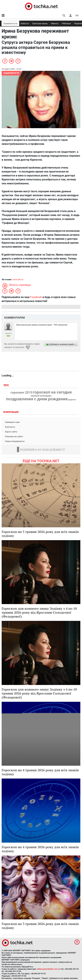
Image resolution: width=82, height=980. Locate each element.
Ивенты (55, 23)
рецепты (72, 400)
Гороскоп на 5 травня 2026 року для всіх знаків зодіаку (40, 534)
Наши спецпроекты (15, 441)
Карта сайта (11, 432)
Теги (6, 385)
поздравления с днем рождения (37, 399)
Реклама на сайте (14, 436)
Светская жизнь (40, 23)
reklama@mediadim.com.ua (48, 969)
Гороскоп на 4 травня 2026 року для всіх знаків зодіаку (40, 772)
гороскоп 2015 (21, 393)
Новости (25, 23)
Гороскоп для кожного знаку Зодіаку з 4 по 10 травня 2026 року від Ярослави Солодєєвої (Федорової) (39, 612)
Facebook (36, 297)
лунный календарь (41, 396)
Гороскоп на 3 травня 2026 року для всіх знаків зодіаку (40, 926)
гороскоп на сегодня (52, 392)
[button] (70, 15)
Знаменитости (10, 23)
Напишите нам (12, 422)
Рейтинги (66, 23)
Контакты (10, 427)
